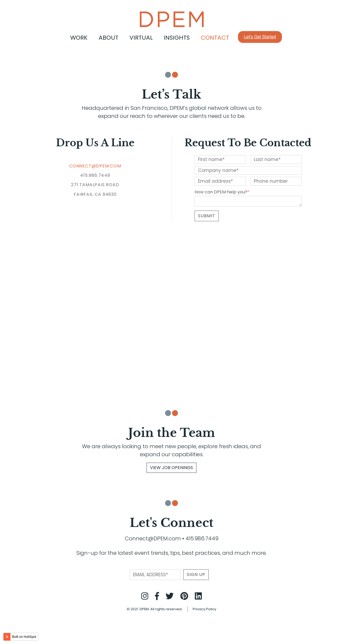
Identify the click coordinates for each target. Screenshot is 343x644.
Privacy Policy (204, 609)
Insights (177, 38)
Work (79, 38)
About (109, 38)
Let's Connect (171, 523)
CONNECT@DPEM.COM (95, 166)
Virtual (141, 38)
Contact (215, 38)
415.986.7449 (202, 538)
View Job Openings (171, 468)
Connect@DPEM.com (153, 538)
